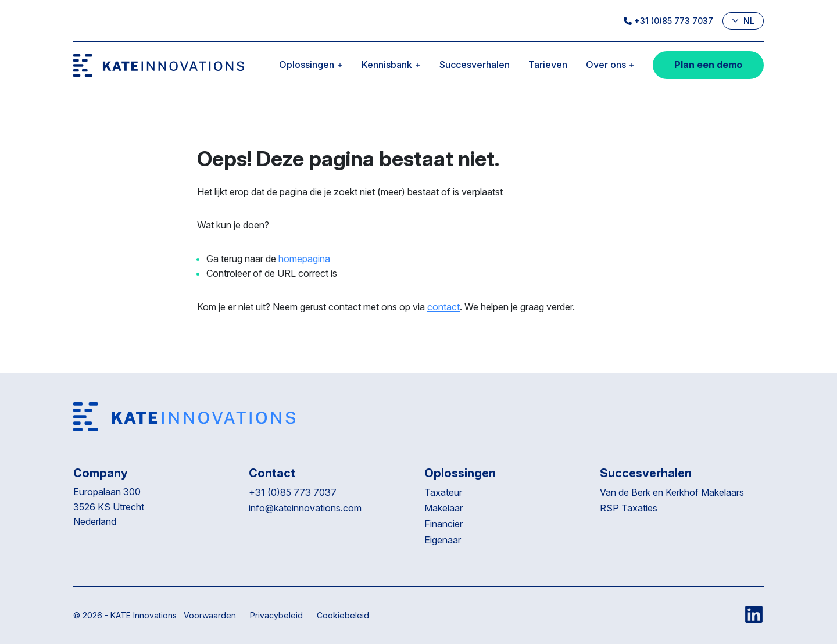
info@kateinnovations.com (305, 508)
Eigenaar (443, 540)
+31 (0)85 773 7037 (668, 21)
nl (743, 21)
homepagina (304, 259)
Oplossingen (311, 65)
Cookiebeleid (343, 615)
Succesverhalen (475, 65)
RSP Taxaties (629, 508)
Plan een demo (708, 65)
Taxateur (443, 492)
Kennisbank (391, 65)
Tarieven (548, 65)
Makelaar (443, 508)
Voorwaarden (210, 615)
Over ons (610, 65)
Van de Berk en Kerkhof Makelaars (672, 492)
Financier (443, 524)
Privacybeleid (276, 615)
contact (443, 307)
